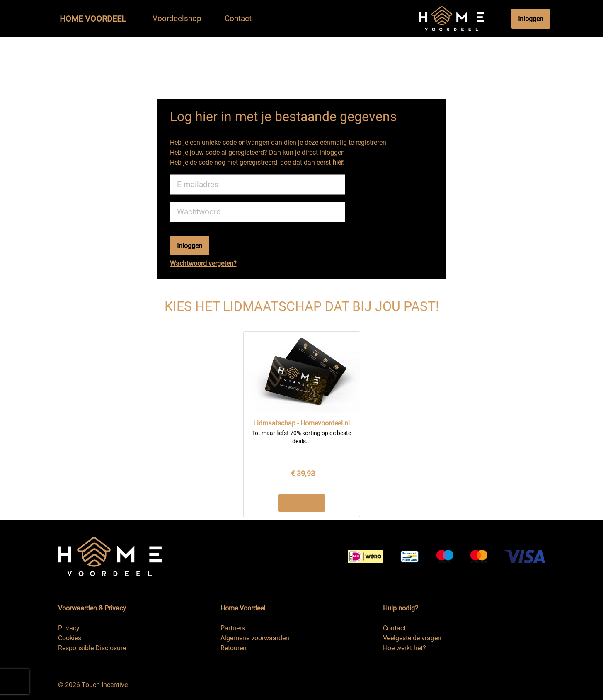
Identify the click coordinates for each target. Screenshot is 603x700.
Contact (394, 628)
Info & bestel (302, 503)
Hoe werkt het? (404, 648)
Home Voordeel (93, 19)
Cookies (70, 638)
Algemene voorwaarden (255, 638)
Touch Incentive (105, 685)
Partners (233, 628)
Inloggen (531, 19)
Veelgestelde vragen (412, 638)
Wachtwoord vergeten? (203, 264)
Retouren (234, 648)
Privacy (69, 628)
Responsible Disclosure (92, 648)
